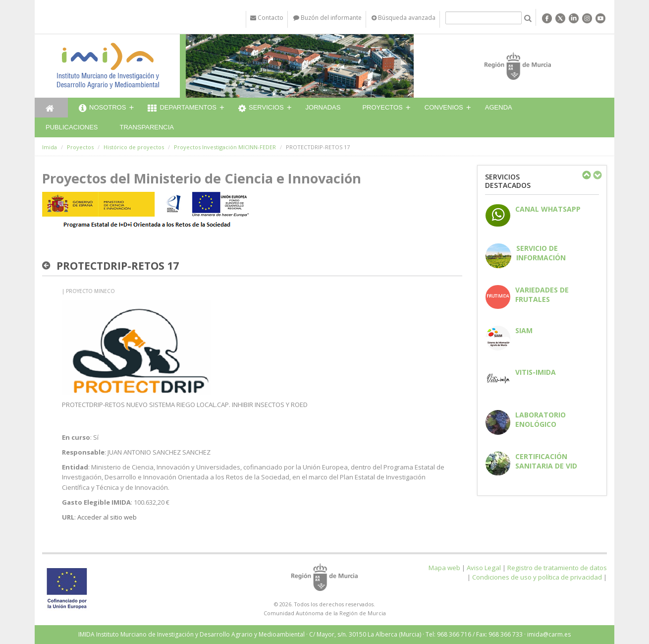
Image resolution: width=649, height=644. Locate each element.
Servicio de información (541, 253)
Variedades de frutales (542, 294)
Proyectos (382, 107)
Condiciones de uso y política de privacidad (537, 577)
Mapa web (444, 568)
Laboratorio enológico (541, 419)
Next (597, 175)
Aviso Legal (484, 568)
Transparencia (147, 127)
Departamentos (182, 109)
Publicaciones (72, 127)
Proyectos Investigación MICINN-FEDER (225, 147)
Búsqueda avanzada (404, 18)
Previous (586, 175)
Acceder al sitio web (107, 517)
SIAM (524, 330)
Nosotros (102, 109)
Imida (50, 147)
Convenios (444, 107)
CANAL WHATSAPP (548, 209)
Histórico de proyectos (134, 147)
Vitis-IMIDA (536, 372)
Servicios (261, 109)
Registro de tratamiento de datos (557, 568)
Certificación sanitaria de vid (546, 461)
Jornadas (323, 107)
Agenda (499, 107)
